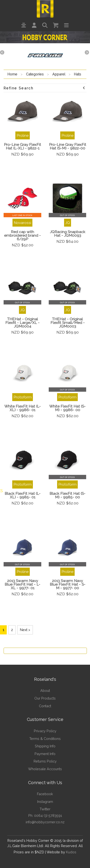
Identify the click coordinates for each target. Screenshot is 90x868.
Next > (25, 630)
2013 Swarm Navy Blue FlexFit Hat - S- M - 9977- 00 (68, 584)
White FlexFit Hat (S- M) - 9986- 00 (67, 408)
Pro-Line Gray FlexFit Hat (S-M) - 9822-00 (68, 146)
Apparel (59, 74)
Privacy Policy (45, 731)
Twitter (45, 809)
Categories (35, 74)
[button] (24, 25)
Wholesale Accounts (45, 769)
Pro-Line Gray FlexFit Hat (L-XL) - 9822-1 (22, 146)
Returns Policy (45, 761)
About (45, 691)
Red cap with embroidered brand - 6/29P (22, 235)
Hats (78, 74)
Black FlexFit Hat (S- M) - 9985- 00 (67, 495)
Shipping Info (45, 746)
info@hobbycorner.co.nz (45, 822)
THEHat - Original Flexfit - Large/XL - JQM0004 (22, 323)
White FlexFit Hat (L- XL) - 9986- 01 (23, 408)
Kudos (71, 852)
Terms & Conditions (45, 739)
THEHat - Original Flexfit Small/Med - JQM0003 (68, 323)
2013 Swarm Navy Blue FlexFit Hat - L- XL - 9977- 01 (22, 584)
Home (12, 74)
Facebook (45, 794)
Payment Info (45, 754)
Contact (45, 706)
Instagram (45, 802)
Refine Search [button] (45, 88)
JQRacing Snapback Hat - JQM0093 (68, 234)
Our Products (45, 698)
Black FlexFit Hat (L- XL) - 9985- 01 (23, 495)
